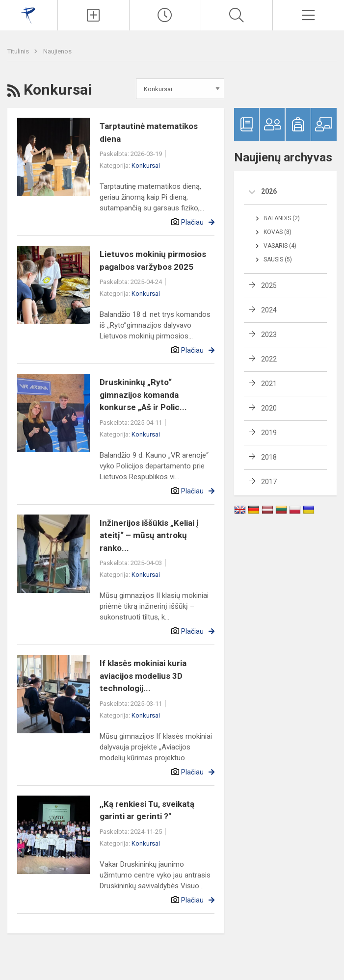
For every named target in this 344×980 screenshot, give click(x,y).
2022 (269, 359)
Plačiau (192, 222)
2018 (269, 457)
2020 (269, 408)
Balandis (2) (282, 218)
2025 (269, 285)
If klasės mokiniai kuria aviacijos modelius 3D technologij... (143, 676)
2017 (269, 482)
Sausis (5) (278, 259)
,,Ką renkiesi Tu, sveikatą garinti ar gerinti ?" (147, 810)
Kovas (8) (278, 232)
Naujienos (57, 51)
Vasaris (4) (280, 246)
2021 (269, 384)
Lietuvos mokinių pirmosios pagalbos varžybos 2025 (153, 260)
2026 (269, 191)
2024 (269, 310)
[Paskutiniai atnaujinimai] (165, 15)
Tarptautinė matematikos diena (149, 132)
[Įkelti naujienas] (93, 15)
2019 (269, 433)
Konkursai (146, 166)
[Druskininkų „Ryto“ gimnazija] (28, 14)
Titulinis (19, 51)
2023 (269, 335)
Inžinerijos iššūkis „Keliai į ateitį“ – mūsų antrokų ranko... (149, 535)
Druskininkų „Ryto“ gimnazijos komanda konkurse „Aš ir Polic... (143, 395)
